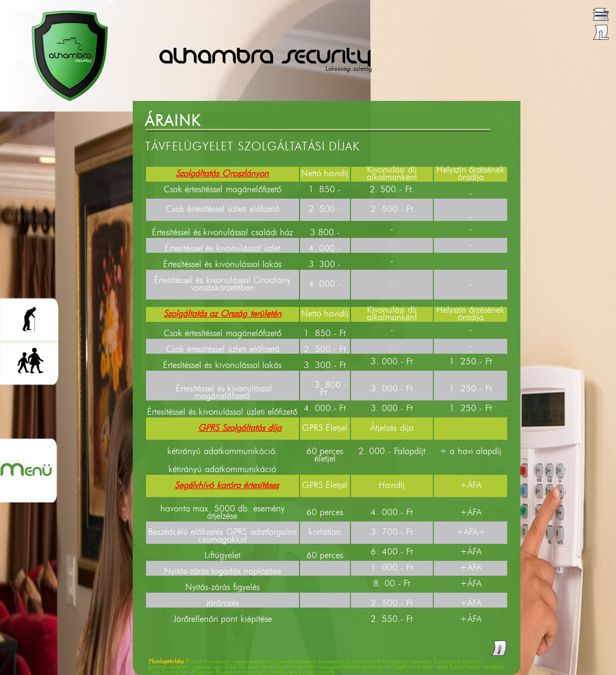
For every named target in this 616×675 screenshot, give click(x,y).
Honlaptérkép (166, 662)
